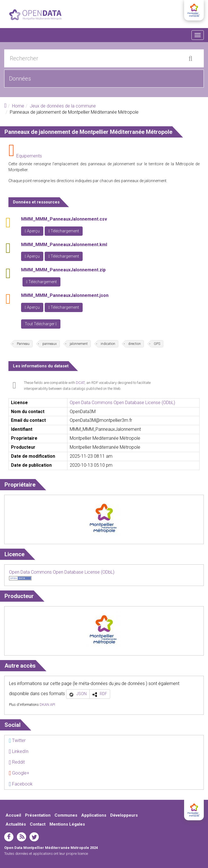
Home (18, 106)
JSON (82, 694)
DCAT (80, 383)
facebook (9, 837)
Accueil (13, 815)
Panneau (23, 344)
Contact (38, 824)
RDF (103, 694)
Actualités (16, 824)
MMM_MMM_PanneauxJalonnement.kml (64, 245)
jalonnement (79, 344)
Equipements (29, 156)
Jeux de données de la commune (63, 106)
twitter (34, 837)
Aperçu (32, 231)
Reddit (17, 762)
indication (108, 344)
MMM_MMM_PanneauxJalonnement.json (65, 295)
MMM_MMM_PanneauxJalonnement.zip (63, 270)
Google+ (19, 773)
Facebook (21, 784)
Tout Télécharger (41, 324)
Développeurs (124, 815)
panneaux (50, 344)
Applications (94, 815)
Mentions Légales (67, 824)
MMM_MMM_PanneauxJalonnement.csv (64, 219)
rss (22, 837)
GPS (157, 344)
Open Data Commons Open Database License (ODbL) (122, 403)
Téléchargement (64, 231)
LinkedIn (19, 751)
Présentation (38, 815)
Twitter (17, 740)
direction (134, 344)
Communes (66, 815)
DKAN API (47, 705)
